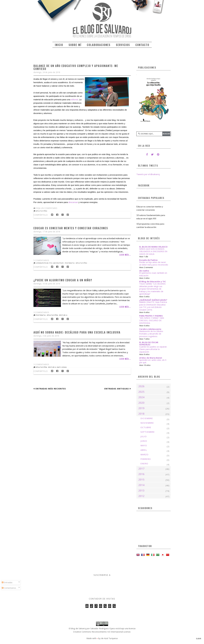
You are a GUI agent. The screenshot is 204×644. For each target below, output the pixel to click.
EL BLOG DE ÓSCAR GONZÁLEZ (149, 343)
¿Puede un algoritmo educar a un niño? (63, 280)
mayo (144, 445)
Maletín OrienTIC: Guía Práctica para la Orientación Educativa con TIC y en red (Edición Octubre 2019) (153, 306)
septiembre (148, 432)
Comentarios (9, 588)
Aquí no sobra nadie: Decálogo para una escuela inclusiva (77, 332)
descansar (73, 202)
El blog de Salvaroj (77, 628)
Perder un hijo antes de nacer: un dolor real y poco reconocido (154, 264)
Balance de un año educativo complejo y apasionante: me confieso (76, 67)
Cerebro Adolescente (150, 329)
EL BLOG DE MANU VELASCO (153, 247)
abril (144, 450)
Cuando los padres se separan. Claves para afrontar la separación (153, 349)
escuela (63, 315)
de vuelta (144, 271)
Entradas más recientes (51, 389)
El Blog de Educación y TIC (153, 281)
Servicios (123, 45)
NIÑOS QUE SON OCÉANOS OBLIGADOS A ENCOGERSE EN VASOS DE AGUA (153, 251)
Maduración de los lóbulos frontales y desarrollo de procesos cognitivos (151, 334)
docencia (41, 315)
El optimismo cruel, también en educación (153, 274)
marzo (144, 454)
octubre (146, 427)
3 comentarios (41, 312)
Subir (199, 639)
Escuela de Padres (148, 260)
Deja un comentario (45, 208)
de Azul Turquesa (109, 638)
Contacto (142, 45)
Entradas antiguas (117, 389)
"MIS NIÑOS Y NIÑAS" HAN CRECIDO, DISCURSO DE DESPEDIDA (152, 320)
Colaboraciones (99, 45)
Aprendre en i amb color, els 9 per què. (153, 361)
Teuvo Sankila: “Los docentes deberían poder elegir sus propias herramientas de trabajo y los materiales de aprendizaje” (152, 289)
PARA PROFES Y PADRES (151, 316)
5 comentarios (41, 260)
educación (52, 315)
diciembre (147, 418)
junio (144, 441)
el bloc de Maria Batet (151, 358)
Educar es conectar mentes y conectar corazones (71, 228)
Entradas (7, 582)
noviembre (147, 423)
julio (144, 436)
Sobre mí (75, 45)
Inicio (59, 45)
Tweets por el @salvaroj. (148, 174)
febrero (146, 459)
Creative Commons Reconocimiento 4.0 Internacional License (102, 632)
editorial (74, 100)
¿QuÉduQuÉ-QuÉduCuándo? (153, 300)
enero (144, 463)
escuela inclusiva (57, 367)
